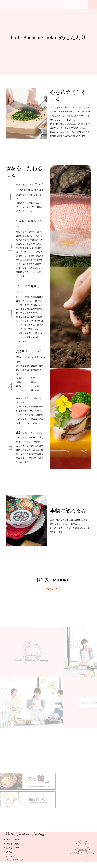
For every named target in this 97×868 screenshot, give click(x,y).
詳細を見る (52, 589)
